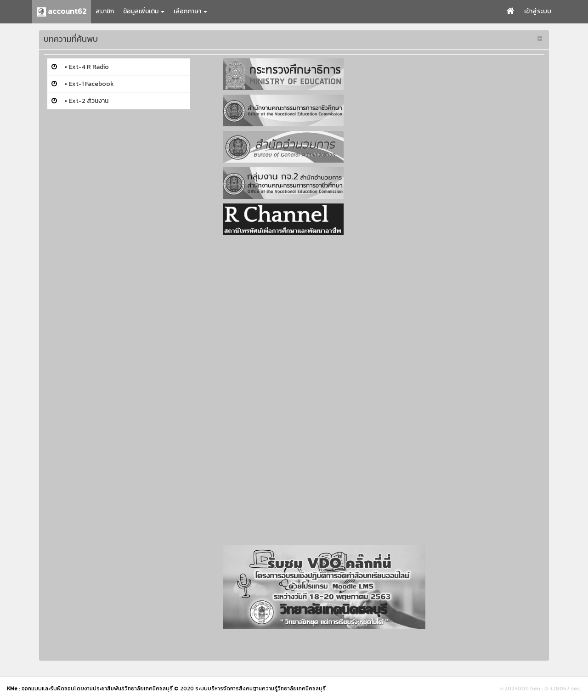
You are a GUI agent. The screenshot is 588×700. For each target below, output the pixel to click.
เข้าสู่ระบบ (538, 11)
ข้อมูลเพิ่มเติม (144, 11)
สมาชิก (105, 11)
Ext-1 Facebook (91, 84)
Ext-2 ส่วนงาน (88, 101)
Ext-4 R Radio (89, 67)
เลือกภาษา (190, 11)
